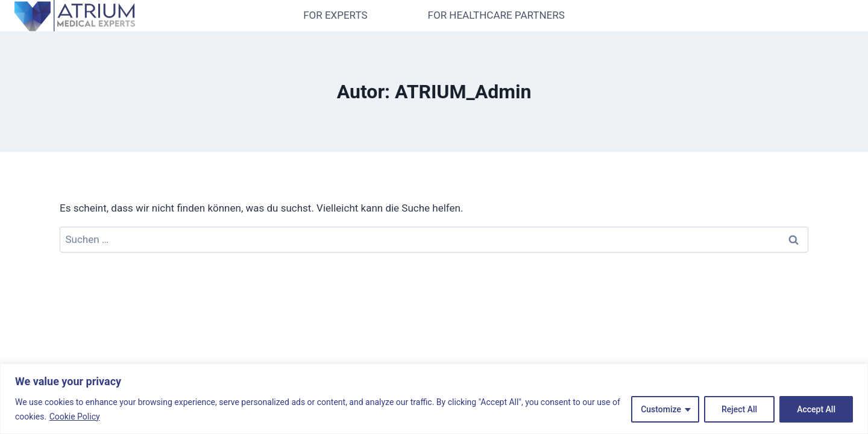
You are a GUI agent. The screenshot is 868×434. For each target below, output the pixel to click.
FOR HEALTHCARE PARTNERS (496, 15)
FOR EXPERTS (335, 15)
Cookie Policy (75, 417)
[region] (434, 399)
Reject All (739, 409)
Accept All (816, 409)
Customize (661, 409)
